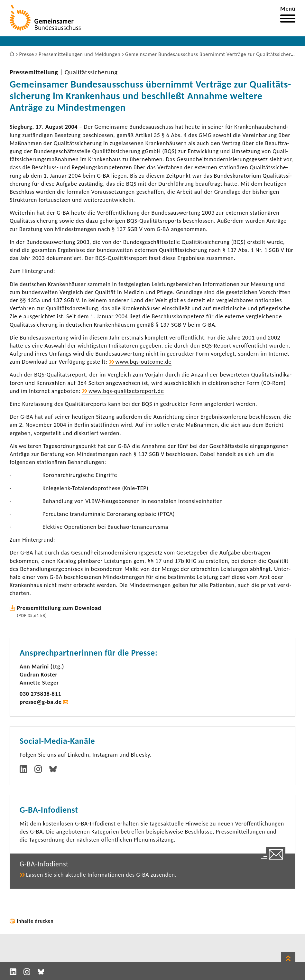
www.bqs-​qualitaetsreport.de (126, 391)
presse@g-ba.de (41, 702)
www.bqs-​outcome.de (144, 362)
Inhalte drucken (35, 921)
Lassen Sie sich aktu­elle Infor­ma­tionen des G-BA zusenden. (101, 875)
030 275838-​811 (40, 694)
